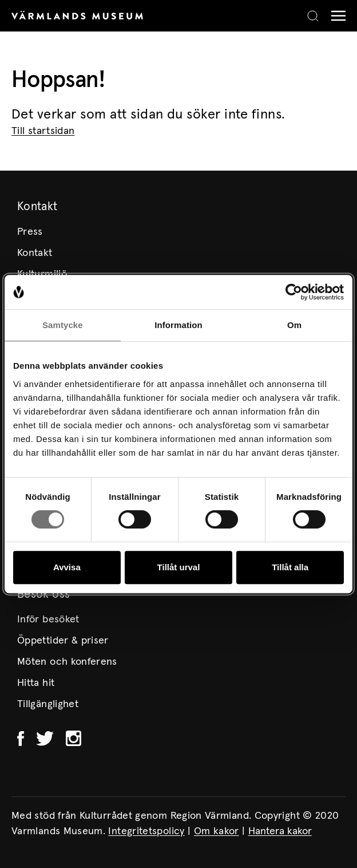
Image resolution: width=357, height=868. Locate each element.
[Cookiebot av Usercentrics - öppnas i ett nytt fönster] (294, 292)
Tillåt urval (179, 567)
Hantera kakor (280, 831)
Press (30, 232)
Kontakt (35, 253)
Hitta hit (36, 683)
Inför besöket (48, 620)
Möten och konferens (67, 662)
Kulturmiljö (42, 274)
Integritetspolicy (146, 831)
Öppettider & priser (63, 641)
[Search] (313, 16)
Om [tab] (294, 325)
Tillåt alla (290, 567)
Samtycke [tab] (63, 325)
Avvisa (67, 567)
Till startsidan (43, 131)
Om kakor (217, 831)
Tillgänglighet (48, 704)
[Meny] (336, 16)
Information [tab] (178, 325)
